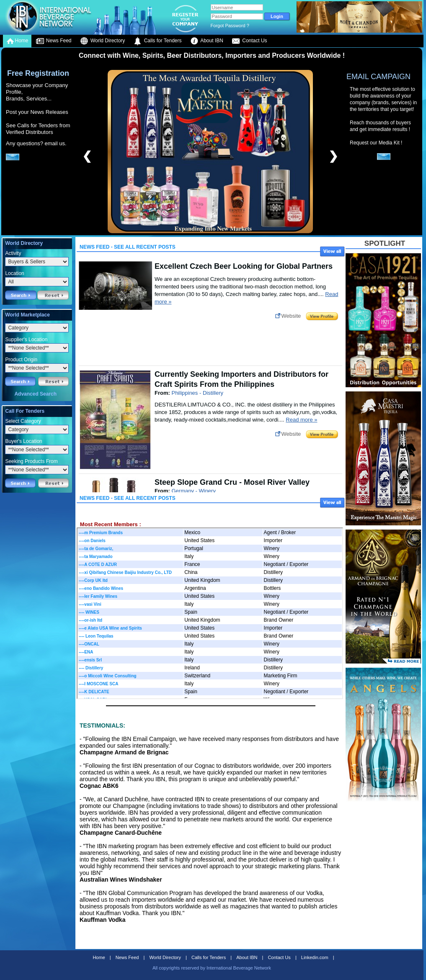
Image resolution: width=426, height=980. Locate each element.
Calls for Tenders (157, 41)
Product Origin (21, 360)
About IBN (207, 41)
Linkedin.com (315, 957)
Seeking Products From (31, 461)
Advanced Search (35, 394)
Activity (13, 253)
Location (14, 273)
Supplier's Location (26, 340)
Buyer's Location (23, 441)
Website (291, 316)
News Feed (54, 41)
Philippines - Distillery (197, 393)
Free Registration (38, 73)
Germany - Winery (193, 491)
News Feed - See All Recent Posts (128, 247)
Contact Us (249, 41)
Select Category (23, 421)
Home (17, 41)
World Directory (103, 41)
